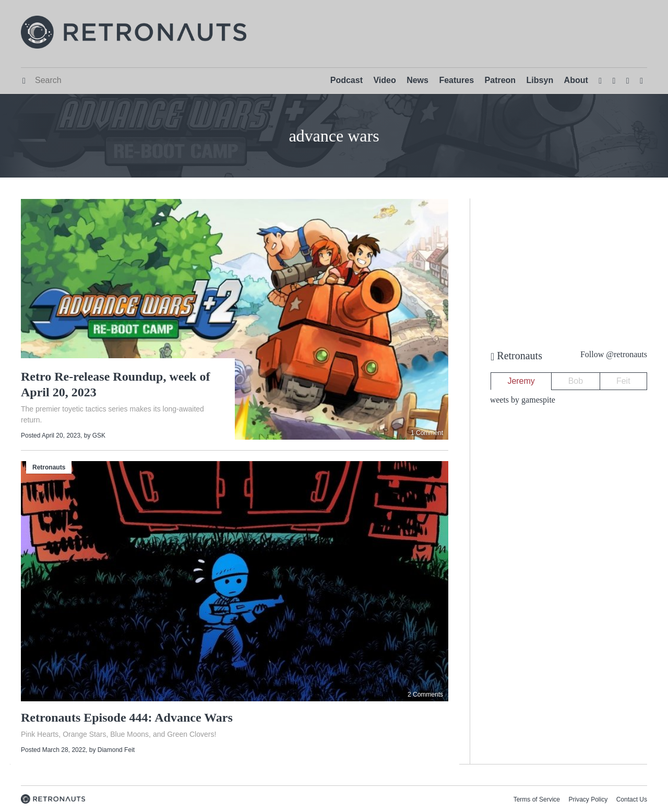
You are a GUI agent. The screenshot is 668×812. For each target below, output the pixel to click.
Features (456, 80)
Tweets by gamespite (520, 400)
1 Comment (427, 433)
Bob (576, 381)
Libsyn (540, 80)
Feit (623, 381)
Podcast (347, 80)
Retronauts (49, 467)
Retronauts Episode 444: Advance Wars (127, 717)
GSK (99, 436)
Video (384, 80)
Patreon (500, 80)
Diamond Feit (116, 750)
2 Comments (425, 695)
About (576, 80)
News (417, 80)
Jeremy (521, 381)
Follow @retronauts (614, 354)
